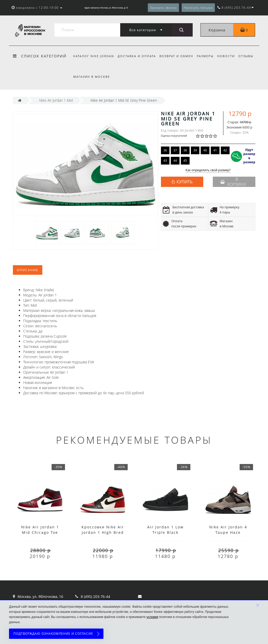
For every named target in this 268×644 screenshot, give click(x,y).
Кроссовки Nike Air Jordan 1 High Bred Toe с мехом (103, 532)
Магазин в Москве (92, 77)
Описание (28, 270)
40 (205, 150)
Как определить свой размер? (208, 170)
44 (175, 161)
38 (185, 150)
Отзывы (250, 56)
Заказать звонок (163, 8)
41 (215, 150)
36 (165, 150)
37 (175, 150)
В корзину (233, 182)
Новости (229, 56)
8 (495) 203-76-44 (95, 596)
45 (185, 161)
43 (165, 161)
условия (152, 617)
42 (225, 150)
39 (195, 150)
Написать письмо (198, 8)
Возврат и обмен (178, 56)
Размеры (208, 56)
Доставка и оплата (137, 56)
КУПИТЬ (184, 182)
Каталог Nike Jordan (94, 56)
